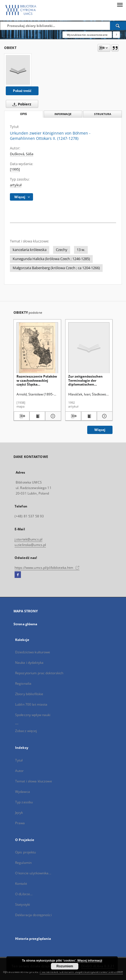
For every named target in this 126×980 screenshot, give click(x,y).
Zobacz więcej (26, 731)
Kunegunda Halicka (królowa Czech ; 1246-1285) (51, 259)
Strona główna (25, 624)
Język (19, 813)
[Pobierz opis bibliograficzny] (22, 416)
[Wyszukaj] (118, 26)
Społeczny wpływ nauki (33, 715)
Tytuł (19, 760)
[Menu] (120, 4)
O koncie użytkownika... (33, 873)
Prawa (20, 823)
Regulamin (23, 863)
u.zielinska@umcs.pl (30, 545)
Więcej (100, 430)
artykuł (16, 185)
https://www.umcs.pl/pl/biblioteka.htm (47, 568)
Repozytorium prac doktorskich (39, 673)
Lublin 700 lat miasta (31, 704)
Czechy (62, 250)
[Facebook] (18, 575)
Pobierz (21, 104)
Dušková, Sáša (22, 154)
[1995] (15, 169)
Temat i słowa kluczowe (34, 781)
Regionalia (23, 683)
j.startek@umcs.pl (28, 539)
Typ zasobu (24, 802)
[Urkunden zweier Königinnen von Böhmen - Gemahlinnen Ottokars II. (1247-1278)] (18, 70)
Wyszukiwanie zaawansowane (87, 35)
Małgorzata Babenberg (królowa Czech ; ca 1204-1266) (56, 268)
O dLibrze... (24, 894)
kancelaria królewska (30, 250)
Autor (20, 771)
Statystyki (23, 904)
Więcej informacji (90, 960)
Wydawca (23, 792)
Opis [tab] (24, 114)
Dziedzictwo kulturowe (33, 652)
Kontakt (21, 884)
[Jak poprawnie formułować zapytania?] (116, 35)
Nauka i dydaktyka (29, 663)
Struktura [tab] (103, 114)
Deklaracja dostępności (33, 915)
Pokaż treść (22, 91)
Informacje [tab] (63, 114)
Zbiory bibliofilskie (29, 694)
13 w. (81, 250)
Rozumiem (65, 966)
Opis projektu (26, 852)
